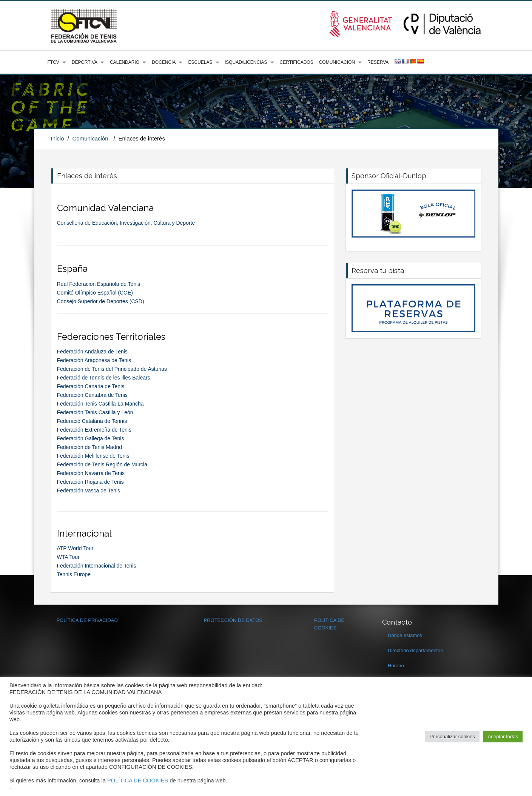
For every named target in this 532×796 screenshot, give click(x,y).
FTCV (53, 62)
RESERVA (378, 62)
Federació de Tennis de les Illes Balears (104, 378)
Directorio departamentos (415, 650)
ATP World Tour (75, 548)
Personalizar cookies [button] (452, 737)
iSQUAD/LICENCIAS (246, 62)
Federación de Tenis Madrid (90, 447)
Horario (396, 666)
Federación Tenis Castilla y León (95, 412)
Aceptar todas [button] (503, 737)
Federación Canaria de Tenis (91, 386)
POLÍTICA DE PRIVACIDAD (87, 620)
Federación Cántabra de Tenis (92, 395)
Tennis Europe (74, 574)
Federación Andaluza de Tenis (92, 352)
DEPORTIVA (85, 62)
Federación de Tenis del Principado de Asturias (112, 369)
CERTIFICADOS (297, 62)
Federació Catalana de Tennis (92, 421)
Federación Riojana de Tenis (90, 482)
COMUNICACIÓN (337, 62)
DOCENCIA (164, 62)
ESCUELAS (200, 62)
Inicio (58, 138)
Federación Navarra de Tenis (91, 473)
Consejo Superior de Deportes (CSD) (101, 301)
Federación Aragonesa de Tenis (94, 360)
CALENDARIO (125, 62)
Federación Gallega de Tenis (91, 438)
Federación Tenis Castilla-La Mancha (100, 404)
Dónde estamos (405, 635)
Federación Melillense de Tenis (93, 456)
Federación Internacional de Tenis (97, 566)
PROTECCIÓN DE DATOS (233, 620)
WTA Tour (68, 557)
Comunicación (90, 138)
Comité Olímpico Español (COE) (95, 293)
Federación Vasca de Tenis (89, 491)
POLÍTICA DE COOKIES (138, 781)
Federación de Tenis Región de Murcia (102, 464)
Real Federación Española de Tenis (100, 284)
